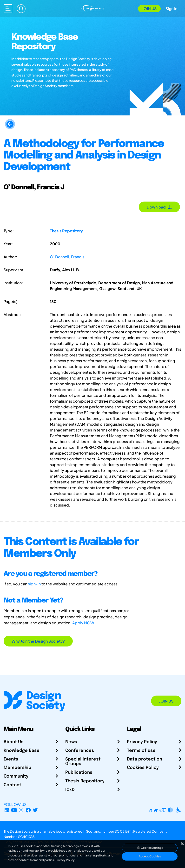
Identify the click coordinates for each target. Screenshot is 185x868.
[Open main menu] (8, 9)
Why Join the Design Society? (38, 641)
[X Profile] (36, 810)
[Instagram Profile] (21, 810)
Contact (12, 785)
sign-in (34, 584)
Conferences (80, 751)
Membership (17, 768)
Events (11, 759)
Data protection (145, 759)
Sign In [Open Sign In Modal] (171, 9)
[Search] (21, 9)
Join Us (149, 9)
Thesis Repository (66, 231)
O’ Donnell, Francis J (68, 257)
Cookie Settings (150, 848)
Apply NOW (83, 623)
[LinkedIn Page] (7, 810)
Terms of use (141, 751)
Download (159, 207)
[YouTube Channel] (14, 810)
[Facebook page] (28, 810)
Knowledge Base (22, 751)
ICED (70, 790)
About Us (13, 742)
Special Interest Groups (83, 762)
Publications (79, 773)
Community (16, 776)
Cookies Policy (143, 768)
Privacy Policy (142, 742)
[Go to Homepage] (92, 8)
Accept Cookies (150, 856)
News (71, 742)
